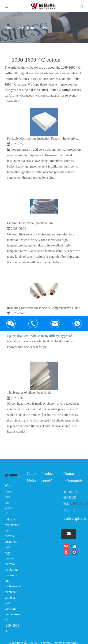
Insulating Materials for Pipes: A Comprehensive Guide (44, 308)
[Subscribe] (69, 534)
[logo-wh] (11, 476)
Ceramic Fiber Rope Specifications (30, 223)
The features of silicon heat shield (29, 392)
